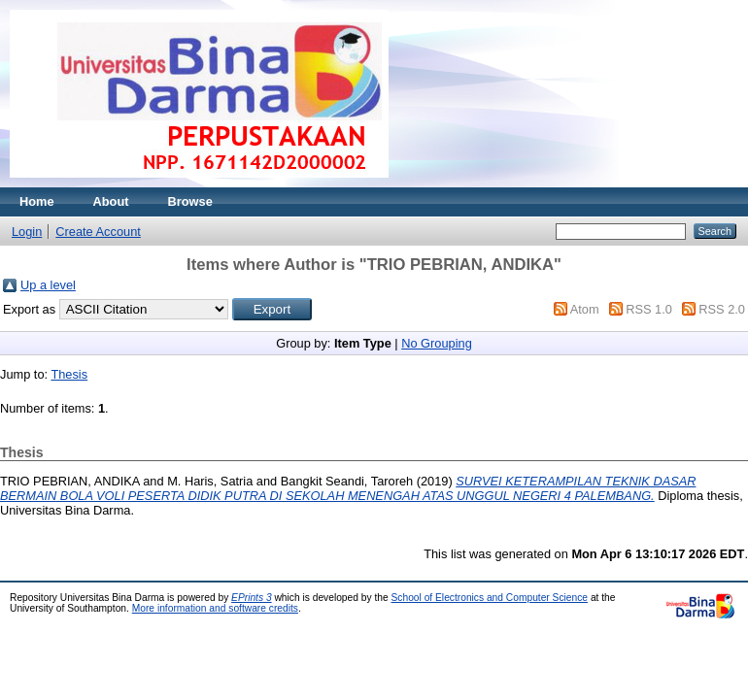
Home (37, 201)
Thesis (69, 374)
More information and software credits (215, 608)
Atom (585, 309)
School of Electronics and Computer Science (490, 598)
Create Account (98, 232)
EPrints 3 (252, 598)
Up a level (48, 285)
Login (27, 232)
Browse (190, 201)
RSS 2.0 (722, 309)
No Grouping (437, 343)
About (111, 201)
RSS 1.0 (649, 309)
